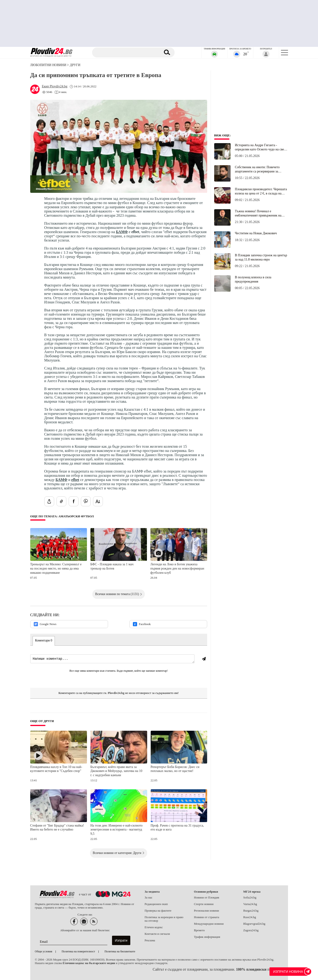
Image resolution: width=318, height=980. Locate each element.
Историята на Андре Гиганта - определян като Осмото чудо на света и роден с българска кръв (261, 147)
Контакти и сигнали (157, 934)
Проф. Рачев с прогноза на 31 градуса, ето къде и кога (177, 828)
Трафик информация (207, 937)
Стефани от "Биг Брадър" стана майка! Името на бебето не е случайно (57, 828)
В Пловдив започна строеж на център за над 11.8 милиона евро (261, 257)
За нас (149, 898)
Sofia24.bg (250, 898)
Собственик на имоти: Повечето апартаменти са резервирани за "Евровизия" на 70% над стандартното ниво (257, 169)
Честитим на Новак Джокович (256, 233)
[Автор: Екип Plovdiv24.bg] (55, 86)
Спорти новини (204, 904)
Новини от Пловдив (207, 898)
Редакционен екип (156, 904)
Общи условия (44, 951)
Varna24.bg (250, 904)
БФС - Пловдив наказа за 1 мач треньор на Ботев (112, 566)
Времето (199, 930)
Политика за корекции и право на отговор (164, 919)
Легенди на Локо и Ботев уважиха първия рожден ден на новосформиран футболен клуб (177, 568)
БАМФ (122, 232)
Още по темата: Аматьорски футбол (62, 516)
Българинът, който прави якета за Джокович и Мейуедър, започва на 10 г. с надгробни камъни (116, 771)
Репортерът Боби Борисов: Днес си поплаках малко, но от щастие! (175, 769)
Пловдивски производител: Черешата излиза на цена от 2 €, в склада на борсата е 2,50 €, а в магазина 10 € (261, 191)
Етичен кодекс (154, 927)
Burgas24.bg (251, 911)
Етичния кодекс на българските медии (89, 963)
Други (75, 65)
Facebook (142, 624)
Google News (45, 624)
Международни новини (209, 924)
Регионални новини (207, 911)
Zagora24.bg (251, 930)
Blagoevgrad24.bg (254, 924)
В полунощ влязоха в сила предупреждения (253, 279)
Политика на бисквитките (120, 951)
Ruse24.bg (250, 917)
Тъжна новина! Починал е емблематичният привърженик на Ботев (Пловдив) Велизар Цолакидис (260, 213)
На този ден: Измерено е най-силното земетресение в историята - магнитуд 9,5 (117, 830)
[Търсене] (127, 52)
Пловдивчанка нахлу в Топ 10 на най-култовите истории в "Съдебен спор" (56, 769)
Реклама (150, 940)
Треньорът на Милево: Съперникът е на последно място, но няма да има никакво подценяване (56, 568)
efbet (75, 480)
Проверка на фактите (158, 911)
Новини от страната (207, 917)
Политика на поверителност (78, 951)
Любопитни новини (48, 65)
